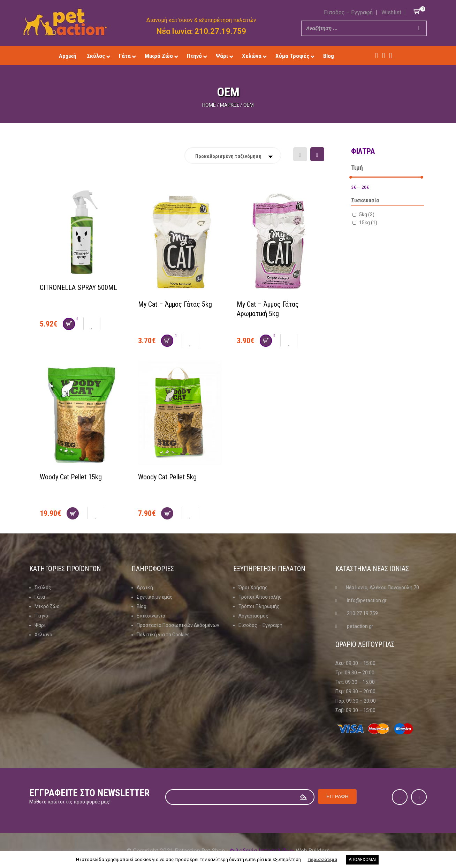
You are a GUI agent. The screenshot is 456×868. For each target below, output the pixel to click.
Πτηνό (41, 616)
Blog (142, 606)
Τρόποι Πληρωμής (259, 606)
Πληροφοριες (152, 569)
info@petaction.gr (367, 600)
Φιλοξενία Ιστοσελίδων (262, 850)
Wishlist (391, 12)
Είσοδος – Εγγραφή (348, 12)
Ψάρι (40, 625)
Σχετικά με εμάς (155, 597)
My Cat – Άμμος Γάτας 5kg (175, 304)
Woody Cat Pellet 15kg (71, 477)
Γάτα (40, 597)
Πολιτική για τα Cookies (163, 635)
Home (209, 105)
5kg (367, 214)
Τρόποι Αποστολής (260, 597)
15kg (368, 222)
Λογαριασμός (253, 616)
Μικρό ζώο (47, 606)
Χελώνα (43, 635)
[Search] (419, 28)
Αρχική (145, 588)
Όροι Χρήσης (253, 588)
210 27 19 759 (362, 613)
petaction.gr (360, 626)
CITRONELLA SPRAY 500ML (78, 287)
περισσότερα (322, 859)
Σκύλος (43, 588)
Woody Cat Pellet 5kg (167, 477)
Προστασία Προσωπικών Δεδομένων (178, 625)
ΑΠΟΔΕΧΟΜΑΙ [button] (362, 860)
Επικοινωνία (151, 616)
